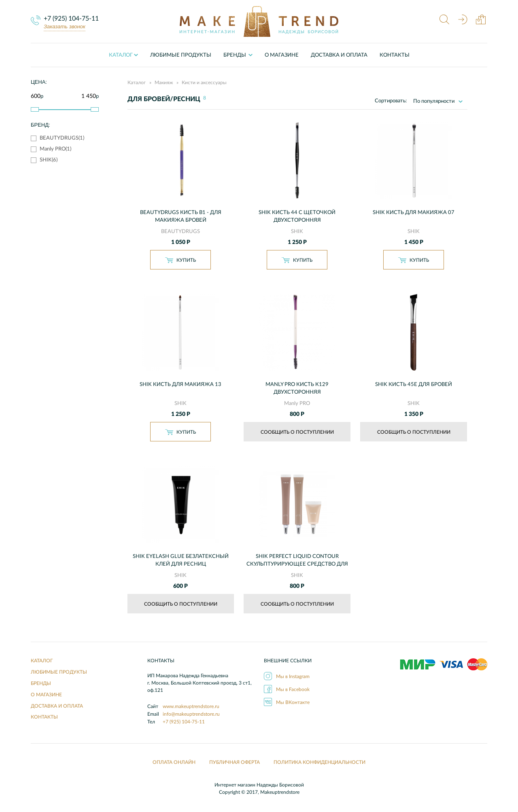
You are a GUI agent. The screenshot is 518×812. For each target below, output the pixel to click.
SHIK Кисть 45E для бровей (414, 385)
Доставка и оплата (339, 55)
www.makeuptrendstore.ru (191, 706)
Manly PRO (297, 404)
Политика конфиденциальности (320, 762)
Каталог (121, 55)
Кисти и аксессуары (204, 83)
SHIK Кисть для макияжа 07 (414, 213)
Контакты (395, 55)
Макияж (164, 83)
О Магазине (282, 55)
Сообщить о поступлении (297, 432)
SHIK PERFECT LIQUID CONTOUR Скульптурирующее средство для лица (297, 564)
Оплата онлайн (174, 762)
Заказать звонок (65, 27)
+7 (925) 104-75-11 (71, 19)
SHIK (297, 232)
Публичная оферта (235, 762)
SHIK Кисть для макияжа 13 (180, 385)
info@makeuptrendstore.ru (191, 714)
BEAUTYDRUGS (180, 232)
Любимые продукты (181, 55)
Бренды (41, 683)
